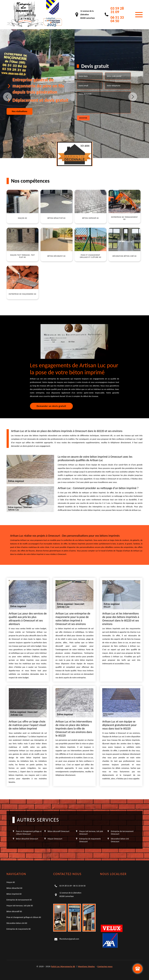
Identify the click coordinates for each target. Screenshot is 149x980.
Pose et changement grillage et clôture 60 (24, 917)
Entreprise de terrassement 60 (19, 900)
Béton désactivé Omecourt (27, 839)
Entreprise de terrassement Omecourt (122, 833)
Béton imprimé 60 (14, 894)
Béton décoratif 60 (14, 911)
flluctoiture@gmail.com (69, 939)
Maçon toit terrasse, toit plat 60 (20, 906)
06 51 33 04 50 (117, 19)
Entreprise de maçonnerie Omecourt (90, 840)
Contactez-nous (105, 966)
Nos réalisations (20, 111)
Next (133, 97)
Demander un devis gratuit (51, 406)
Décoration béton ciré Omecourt (120, 840)
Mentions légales (86, 966)
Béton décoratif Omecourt (58, 831)
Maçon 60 (11, 882)
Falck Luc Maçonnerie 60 (63, 966)
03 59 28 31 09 (117, 10)
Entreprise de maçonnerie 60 (19, 929)
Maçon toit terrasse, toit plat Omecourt (91, 833)
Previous (7, 97)
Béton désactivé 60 (14, 888)
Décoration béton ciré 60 (17, 923)
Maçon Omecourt (55, 839)
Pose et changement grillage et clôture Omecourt (29, 833)
